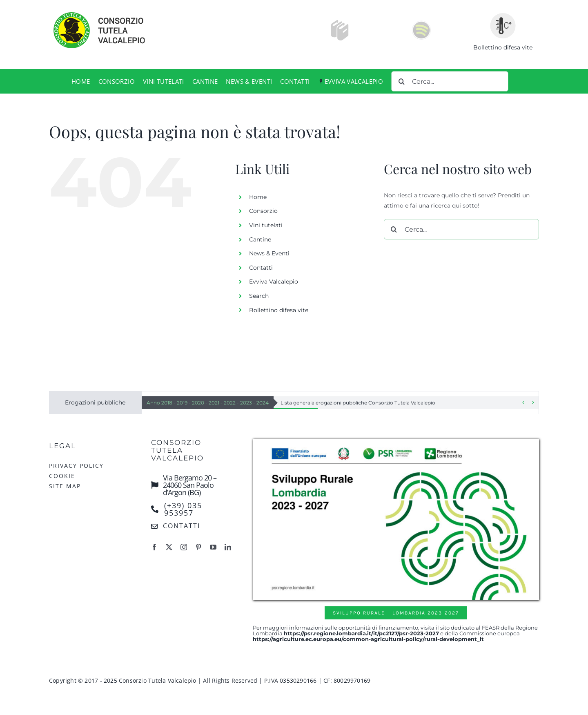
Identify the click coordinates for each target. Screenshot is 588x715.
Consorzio (263, 211)
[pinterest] (198, 547)
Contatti (261, 268)
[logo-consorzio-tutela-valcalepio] (108, 13)
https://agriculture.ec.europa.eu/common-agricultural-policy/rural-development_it (368, 639)
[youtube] (213, 547)
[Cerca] (401, 81)
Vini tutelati (266, 225)
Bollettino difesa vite (503, 47)
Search (259, 296)
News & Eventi (269, 253)
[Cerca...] (450, 81)
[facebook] (154, 547)
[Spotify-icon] (421, 23)
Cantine (260, 239)
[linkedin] (228, 547)
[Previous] (523, 403)
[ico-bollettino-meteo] (503, 16)
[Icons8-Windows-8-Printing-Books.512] (340, 23)
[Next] (533, 403)
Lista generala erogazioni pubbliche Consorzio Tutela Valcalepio (358, 403)
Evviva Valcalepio (274, 282)
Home (258, 197)
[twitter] (169, 547)
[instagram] (184, 547)
